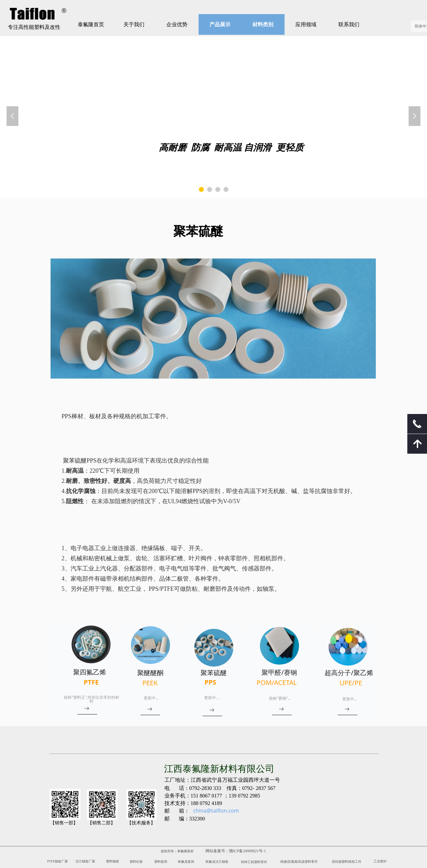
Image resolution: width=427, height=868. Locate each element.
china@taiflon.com (216, 811)
